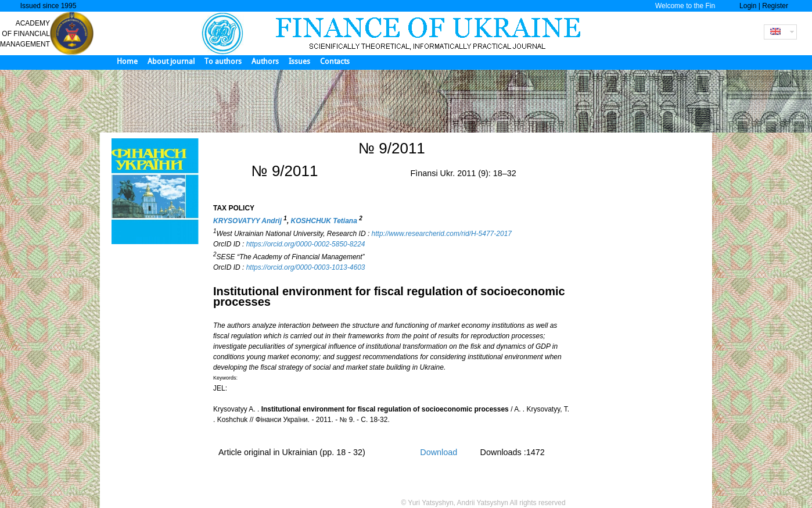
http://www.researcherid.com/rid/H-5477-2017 (442, 234)
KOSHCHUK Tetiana (325, 221)
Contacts (335, 61)
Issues (299, 61)
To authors (223, 61)
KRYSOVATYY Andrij (248, 221)
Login (748, 6)
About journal (171, 61)
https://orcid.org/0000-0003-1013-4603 (306, 267)
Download (439, 452)
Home (127, 61)
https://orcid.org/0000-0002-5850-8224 (306, 244)
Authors (265, 61)
